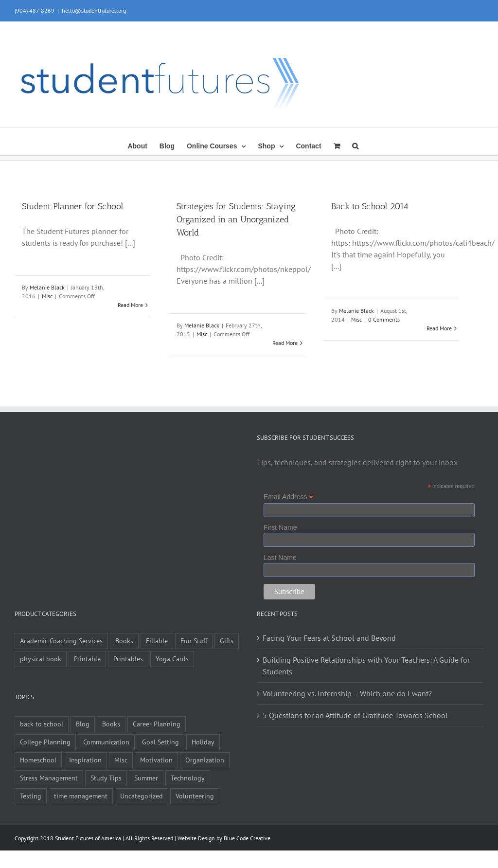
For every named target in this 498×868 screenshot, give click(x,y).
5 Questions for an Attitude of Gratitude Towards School (355, 715)
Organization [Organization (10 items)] (205, 760)
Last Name (280, 558)
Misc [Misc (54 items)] (121, 760)
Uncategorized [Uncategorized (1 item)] (142, 796)
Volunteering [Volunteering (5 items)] (195, 796)
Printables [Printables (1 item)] (128, 659)
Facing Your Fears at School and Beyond (329, 638)
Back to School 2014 (370, 206)
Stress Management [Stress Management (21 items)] (49, 778)
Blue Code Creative (247, 838)
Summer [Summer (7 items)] (146, 778)
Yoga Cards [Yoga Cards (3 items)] (172, 659)
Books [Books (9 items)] (124, 641)
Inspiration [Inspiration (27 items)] (85, 760)
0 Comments (384, 319)
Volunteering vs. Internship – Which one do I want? (347, 693)
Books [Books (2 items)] (111, 724)
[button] (355, 145)
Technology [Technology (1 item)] (188, 778)
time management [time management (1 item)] (81, 796)
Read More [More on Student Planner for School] (130, 305)
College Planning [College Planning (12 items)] (45, 742)
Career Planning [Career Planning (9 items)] (157, 724)
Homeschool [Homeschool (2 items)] (38, 760)
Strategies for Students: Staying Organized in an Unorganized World (236, 219)
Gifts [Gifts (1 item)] (227, 641)
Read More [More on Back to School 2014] (439, 328)
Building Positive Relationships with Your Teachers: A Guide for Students (366, 666)
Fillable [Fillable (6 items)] (157, 641)
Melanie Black (47, 287)
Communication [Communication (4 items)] (106, 742)
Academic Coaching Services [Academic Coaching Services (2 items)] (61, 641)
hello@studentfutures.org (94, 10)
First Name (280, 527)
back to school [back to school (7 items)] (42, 724)
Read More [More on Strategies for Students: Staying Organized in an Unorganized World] (285, 343)
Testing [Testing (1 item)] (31, 796)
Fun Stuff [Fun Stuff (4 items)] (194, 641)
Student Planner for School (73, 206)
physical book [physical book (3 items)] (41, 659)
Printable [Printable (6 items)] (87, 659)
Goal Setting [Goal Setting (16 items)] (160, 742)
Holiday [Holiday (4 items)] (203, 742)
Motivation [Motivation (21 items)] (156, 760)
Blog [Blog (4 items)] (83, 724)
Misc (47, 296)
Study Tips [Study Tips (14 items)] (106, 778)
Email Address (288, 497)
